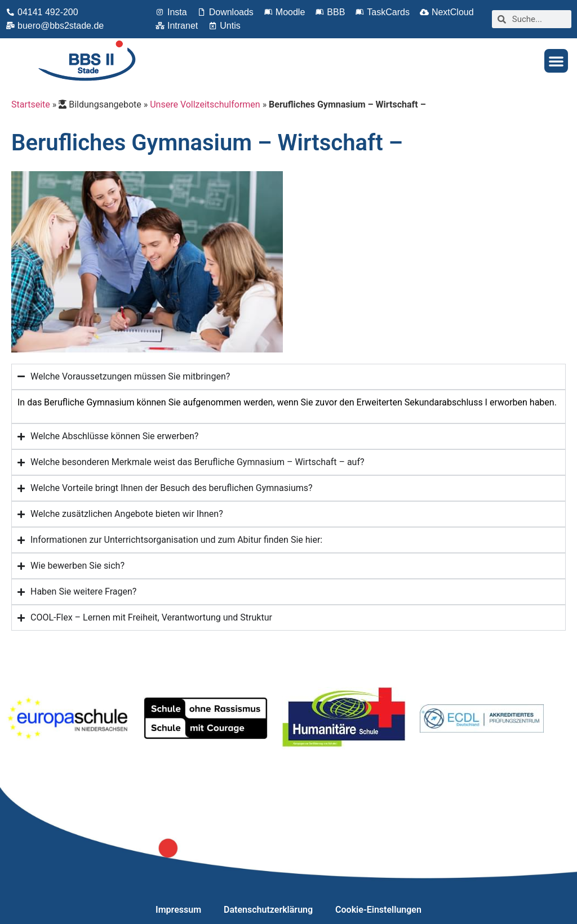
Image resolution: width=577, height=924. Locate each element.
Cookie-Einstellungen (378, 910)
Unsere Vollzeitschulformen (205, 104)
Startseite (31, 104)
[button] (556, 61)
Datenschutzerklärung (268, 910)
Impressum (178, 910)
